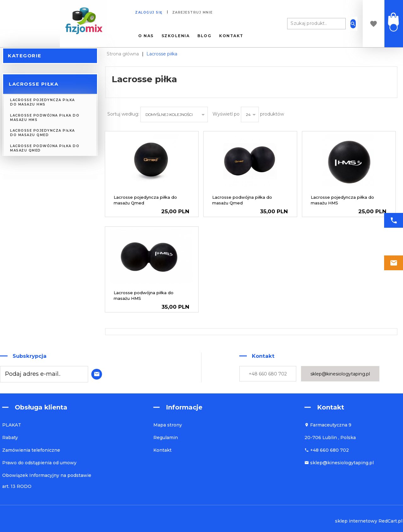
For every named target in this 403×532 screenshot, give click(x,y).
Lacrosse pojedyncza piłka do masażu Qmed (43, 133)
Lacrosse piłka (34, 84)
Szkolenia (176, 36)
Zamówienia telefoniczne (31, 450)
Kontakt (231, 36)
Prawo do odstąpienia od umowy (39, 463)
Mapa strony (168, 425)
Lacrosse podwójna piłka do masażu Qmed (45, 148)
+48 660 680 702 (268, 374)
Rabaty (10, 438)
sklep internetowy (356, 521)
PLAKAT (12, 425)
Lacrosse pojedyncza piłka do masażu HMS (43, 102)
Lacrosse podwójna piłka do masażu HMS (45, 118)
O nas (146, 36)
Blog (204, 36)
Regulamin (166, 438)
